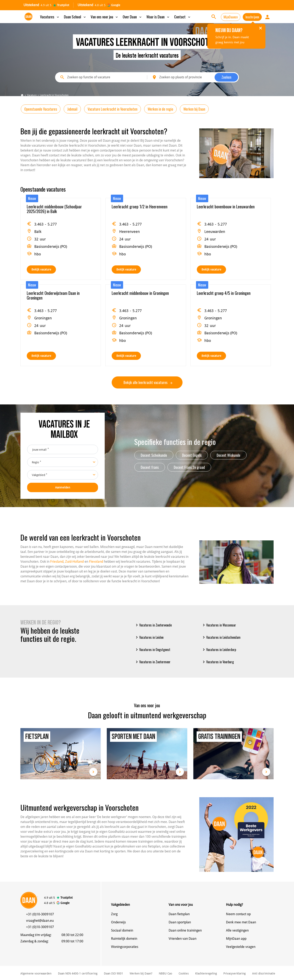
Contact (183, 17)
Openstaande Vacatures (41, 109)
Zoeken (226, 77)
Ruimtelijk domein (124, 939)
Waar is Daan (158, 17)
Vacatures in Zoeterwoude (153, 625)
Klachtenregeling (206, 973)
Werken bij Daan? (141, 973)
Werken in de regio (160, 109)
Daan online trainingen (185, 930)
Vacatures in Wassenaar (219, 625)
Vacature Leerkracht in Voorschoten (112, 109)
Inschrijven (252, 17)
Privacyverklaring (234, 973)
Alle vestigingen (237, 930)
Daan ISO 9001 (114, 973)
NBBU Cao (165, 973)
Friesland (57, 562)
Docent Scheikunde (154, 455)
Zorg (114, 914)
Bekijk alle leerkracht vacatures (148, 382)
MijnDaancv (231, 17)
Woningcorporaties (125, 947)
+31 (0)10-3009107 (40, 914)
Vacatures (50, 17)
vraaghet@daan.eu (40, 921)
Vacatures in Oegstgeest (152, 650)
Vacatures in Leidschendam (221, 637)
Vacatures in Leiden (149, 637)
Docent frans (150, 467)
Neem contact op (238, 914)
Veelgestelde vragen (241, 947)
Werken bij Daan (194, 109)
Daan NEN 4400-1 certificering (78, 973)
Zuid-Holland (74, 562)
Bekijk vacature (41, 269)
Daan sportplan (180, 922)
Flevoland (96, 562)
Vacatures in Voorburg (218, 662)
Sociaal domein (122, 930)
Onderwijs (118, 922)
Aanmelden (63, 487)
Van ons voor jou (105, 17)
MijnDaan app (236, 939)
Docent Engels (192, 455)
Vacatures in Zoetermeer (152, 662)
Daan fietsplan (179, 914)
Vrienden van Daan (183, 939)
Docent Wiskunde (228, 455)
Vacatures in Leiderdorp (219, 650)
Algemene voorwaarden (36, 973)
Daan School (75, 17)
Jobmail (72, 109)
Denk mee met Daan (241, 922)
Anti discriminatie (264, 973)
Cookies (184, 973)
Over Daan (133, 17)
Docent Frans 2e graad (189, 467)
